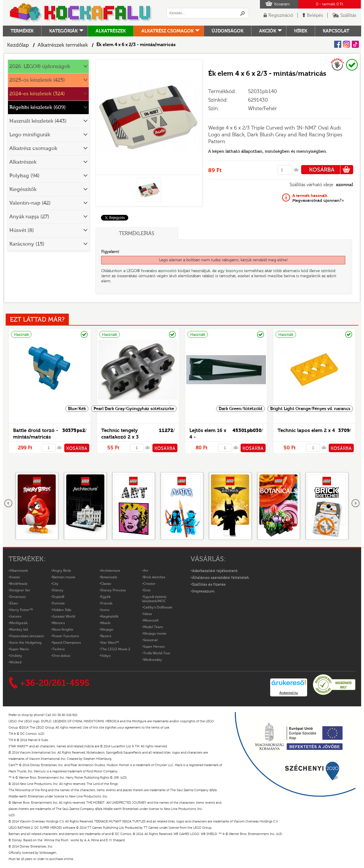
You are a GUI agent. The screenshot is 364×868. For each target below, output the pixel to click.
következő (355, 503)
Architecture (110, 571)
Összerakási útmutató (27, 636)
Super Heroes (154, 647)
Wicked (15, 662)
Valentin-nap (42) (30, 203)
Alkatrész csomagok (167, 31)
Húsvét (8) (22, 230)
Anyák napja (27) (29, 217)
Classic (106, 584)
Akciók (268, 31)
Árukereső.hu (288, 693)
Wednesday (153, 660)
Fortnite (59, 603)
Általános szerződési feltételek (220, 578)
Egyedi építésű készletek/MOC (154, 599)
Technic (59, 649)
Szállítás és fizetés (209, 585)
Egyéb (106, 597)
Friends (106, 603)
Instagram (347, 44)
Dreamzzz (18, 597)
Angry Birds (62, 571)
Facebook (338, 44)
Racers (106, 636)
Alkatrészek (111, 31)
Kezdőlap (18, 45)
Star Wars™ (110, 643)
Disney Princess (113, 590)
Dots (147, 590)
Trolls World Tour (157, 653)
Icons (105, 610)
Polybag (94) (24, 176)
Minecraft (151, 620)
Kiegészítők (23, 189)
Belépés (315, 15)
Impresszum (203, 591)
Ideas (148, 614)
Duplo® (58, 597)
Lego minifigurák (30, 135)
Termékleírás (136, 234)
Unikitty (16, 656)
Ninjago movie (155, 633)
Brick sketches (154, 577)
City (55, 584)
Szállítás (348, 15)
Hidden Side (62, 610)
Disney (58, 590)
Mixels (106, 623)
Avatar (15, 577)
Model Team (153, 627)
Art (146, 571)
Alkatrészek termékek (63, 45)
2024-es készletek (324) (37, 94)
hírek (301, 31)
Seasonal (150, 640)
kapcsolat (336, 31)
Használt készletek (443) (38, 121)
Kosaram (282, 4)
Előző (9, 503)
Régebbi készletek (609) (38, 107)
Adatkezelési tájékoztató (215, 571)
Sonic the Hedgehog (26, 643)
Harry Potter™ (21, 610)
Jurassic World (64, 616)
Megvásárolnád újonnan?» (318, 198)
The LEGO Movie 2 (115, 649)
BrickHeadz (19, 584)
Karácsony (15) (27, 244)
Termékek (22, 31)
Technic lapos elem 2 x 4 (306, 430)
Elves (14, 603)
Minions (59, 623)
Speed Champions (67, 643)
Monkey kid (19, 630)
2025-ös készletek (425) (37, 80)
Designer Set (20, 590)
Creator (149, 584)
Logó (81, 13)
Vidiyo (106, 656)
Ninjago (107, 630)
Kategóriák (63, 31)
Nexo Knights (63, 630)
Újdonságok (227, 31)
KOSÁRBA (331, 170)
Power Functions (66, 636)
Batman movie (64, 577)
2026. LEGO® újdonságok (40, 66)
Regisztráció (281, 15)
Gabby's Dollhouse (158, 607)
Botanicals (109, 577)
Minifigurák (19, 623)
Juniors (15, 616)
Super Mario (19, 649)
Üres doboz (61, 656)
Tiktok (355, 44)
